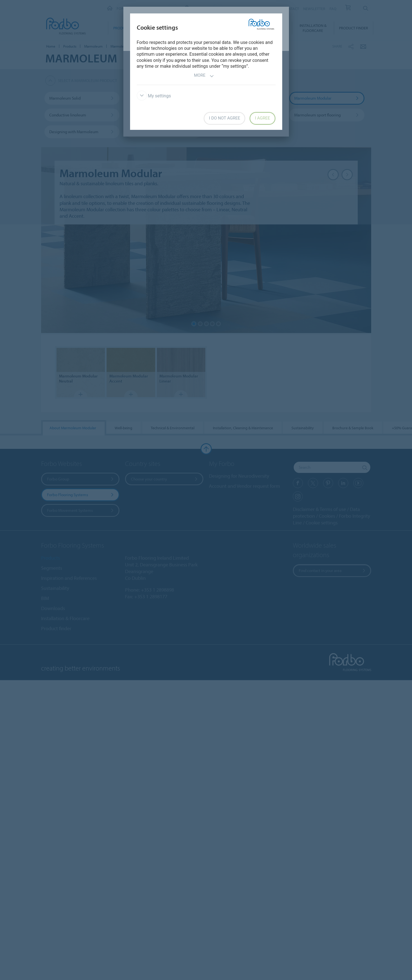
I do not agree (224, 118)
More (204, 76)
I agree (262, 118)
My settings (154, 96)
